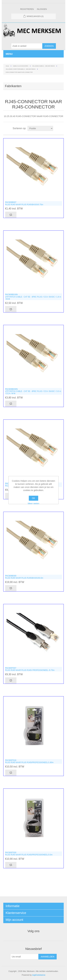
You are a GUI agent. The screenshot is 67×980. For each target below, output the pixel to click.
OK (33, 498)
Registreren (27, 9)
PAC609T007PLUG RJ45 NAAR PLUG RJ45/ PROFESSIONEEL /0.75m (30, 669)
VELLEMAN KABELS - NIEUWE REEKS (43, 66)
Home (7, 66)
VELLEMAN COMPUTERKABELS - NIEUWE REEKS (21, 69)
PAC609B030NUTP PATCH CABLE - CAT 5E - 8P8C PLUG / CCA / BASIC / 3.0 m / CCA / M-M (33, 391)
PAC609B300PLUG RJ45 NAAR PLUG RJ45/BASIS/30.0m (24, 577)
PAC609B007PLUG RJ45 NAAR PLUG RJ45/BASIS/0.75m (24, 203)
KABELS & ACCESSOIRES (21, 66)
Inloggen (42, 9)
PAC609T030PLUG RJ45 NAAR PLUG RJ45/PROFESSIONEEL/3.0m (29, 854)
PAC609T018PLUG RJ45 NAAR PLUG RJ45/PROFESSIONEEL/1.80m (29, 761)
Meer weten (33, 503)
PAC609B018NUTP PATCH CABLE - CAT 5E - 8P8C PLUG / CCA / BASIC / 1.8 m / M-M (33, 297)
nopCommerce (39, 975)
